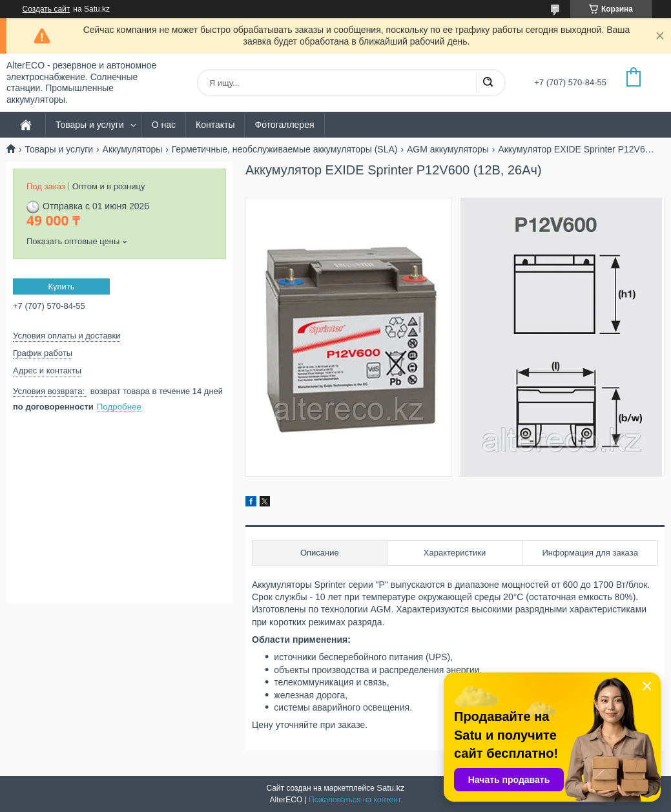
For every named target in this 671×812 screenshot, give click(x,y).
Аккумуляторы (133, 149)
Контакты (215, 125)
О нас (164, 125)
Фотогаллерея (284, 125)
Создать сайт (46, 9)
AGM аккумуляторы (448, 149)
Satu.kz (390, 788)
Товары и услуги (90, 125)
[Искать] (488, 83)
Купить (61, 286)
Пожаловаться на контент (355, 800)
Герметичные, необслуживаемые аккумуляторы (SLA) (285, 149)
